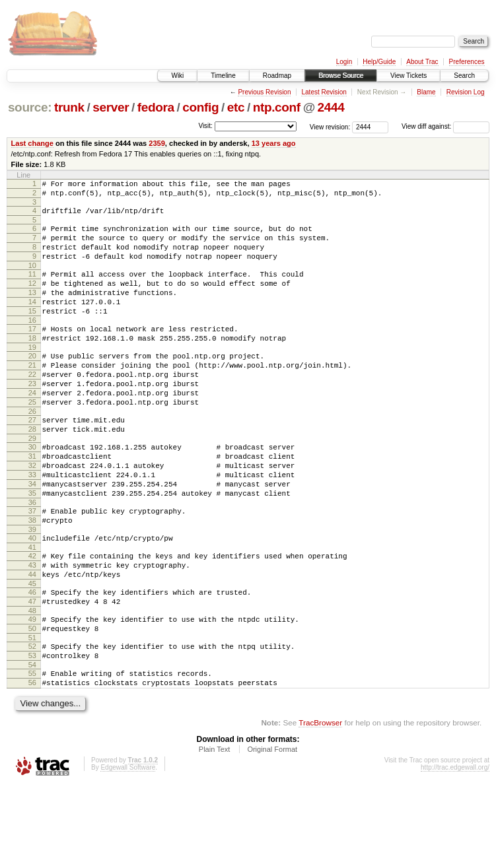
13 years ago (274, 143)
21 (32, 395)
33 (32, 524)
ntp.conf (277, 107)
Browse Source (341, 76)
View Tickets (408, 76)
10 (32, 279)
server (111, 107)
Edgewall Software (128, 851)
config (200, 107)
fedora (156, 107)
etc (236, 107)
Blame (426, 92)
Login (344, 62)
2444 (331, 107)
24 (32, 428)
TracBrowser (320, 806)
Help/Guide (379, 62)
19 (32, 375)
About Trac (422, 62)
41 (32, 609)
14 (32, 321)
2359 (157, 143)
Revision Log (466, 92)
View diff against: (445, 126)
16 (32, 344)
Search (464, 76)
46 (32, 659)
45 (32, 651)
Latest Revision (324, 92)
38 (32, 578)
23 (32, 417)
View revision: (330, 126)
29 (32, 482)
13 (32, 310)
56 (32, 764)
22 (32, 406)
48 (32, 682)
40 (32, 597)
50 (32, 702)
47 (32, 671)
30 (32, 490)
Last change (32, 143)
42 (32, 617)
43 (32, 628)
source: (30, 107)
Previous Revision (264, 92)
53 (32, 733)
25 (32, 440)
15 (32, 333)
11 (32, 288)
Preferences (467, 62)
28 (32, 471)
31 (32, 502)
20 (32, 384)
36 (32, 558)
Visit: (205, 126)
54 (32, 744)
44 (32, 640)
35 (32, 547)
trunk (69, 107)
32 (32, 513)
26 (32, 451)
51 (32, 713)
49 (32, 690)
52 (32, 721)
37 (32, 566)
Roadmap (277, 76)
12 (32, 299)
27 (32, 459)
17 (32, 352)
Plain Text (215, 832)
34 (32, 535)
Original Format (272, 832)
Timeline (223, 76)
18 (32, 364)
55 (32, 752)
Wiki (177, 76)
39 (32, 589)
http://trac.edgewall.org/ (455, 851)
